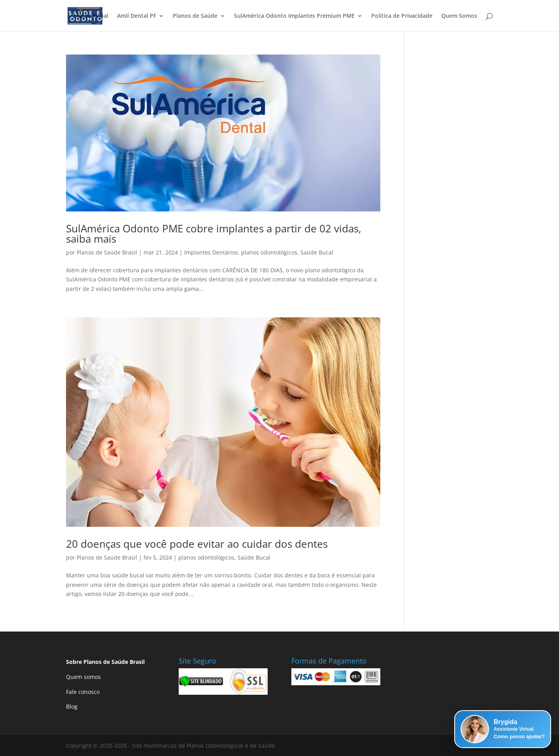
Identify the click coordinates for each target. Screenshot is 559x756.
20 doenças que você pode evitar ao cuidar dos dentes (197, 544)
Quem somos (83, 677)
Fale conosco (83, 692)
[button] (503, 729)
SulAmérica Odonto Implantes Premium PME (294, 16)
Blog (72, 706)
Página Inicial (91, 16)
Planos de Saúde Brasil (107, 252)
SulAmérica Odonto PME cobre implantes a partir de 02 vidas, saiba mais (214, 234)
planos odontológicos (269, 252)
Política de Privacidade (402, 16)
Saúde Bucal (317, 252)
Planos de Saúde (195, 16)
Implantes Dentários (211, 252)
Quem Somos (459, 16)
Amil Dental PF (137, 16)
